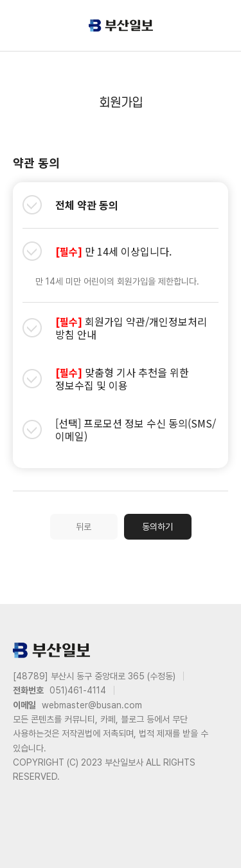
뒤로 (84, 527)
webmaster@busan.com (92, 705)
